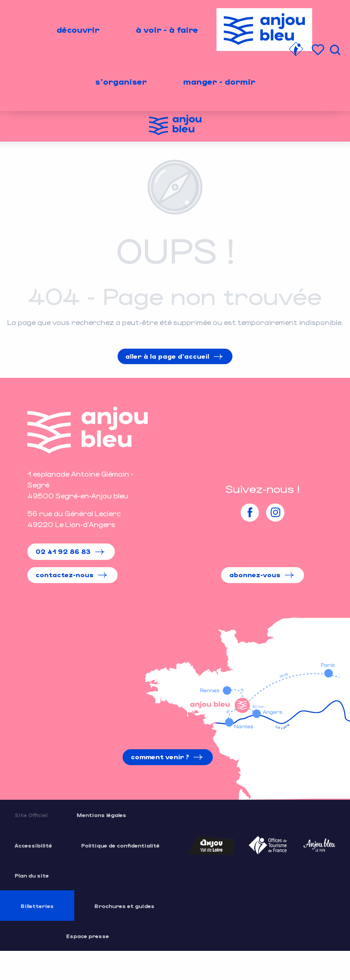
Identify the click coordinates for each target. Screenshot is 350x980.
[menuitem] (78, 30)
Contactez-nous (64, 575)
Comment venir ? (160, 757)
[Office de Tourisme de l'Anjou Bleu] (175, 126)
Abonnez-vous (255, 575)
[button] (335, 50)
